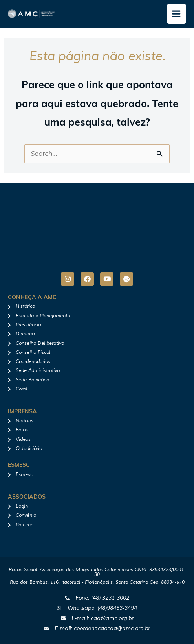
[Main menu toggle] (177, 14)
